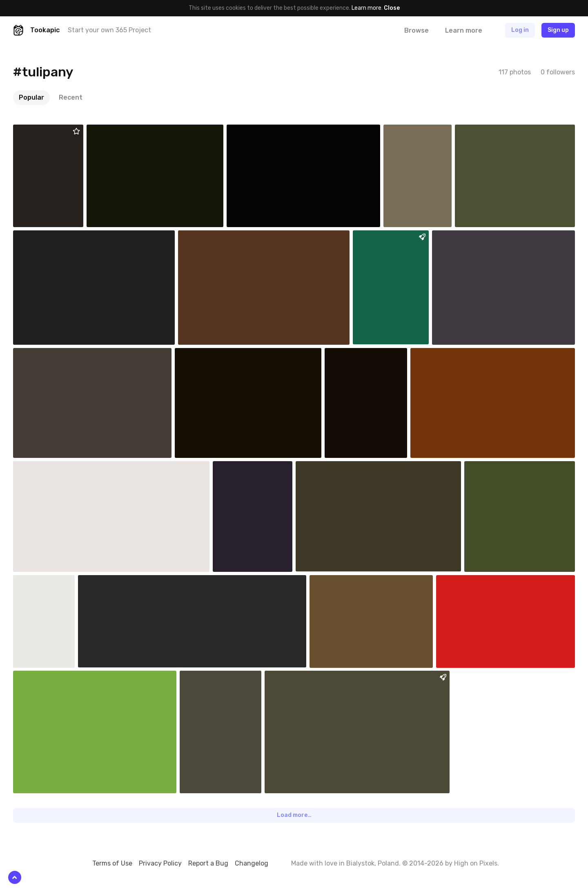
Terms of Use (112, 863)
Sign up (558, 30)
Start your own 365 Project (109, 30)
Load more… (294, 815)
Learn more (366, 8)
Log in (520, 30)
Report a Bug (208, 863)
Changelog (252, 863)
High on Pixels (476, 863)
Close (392, 8)
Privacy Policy (160, 863)
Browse (416, 30)
